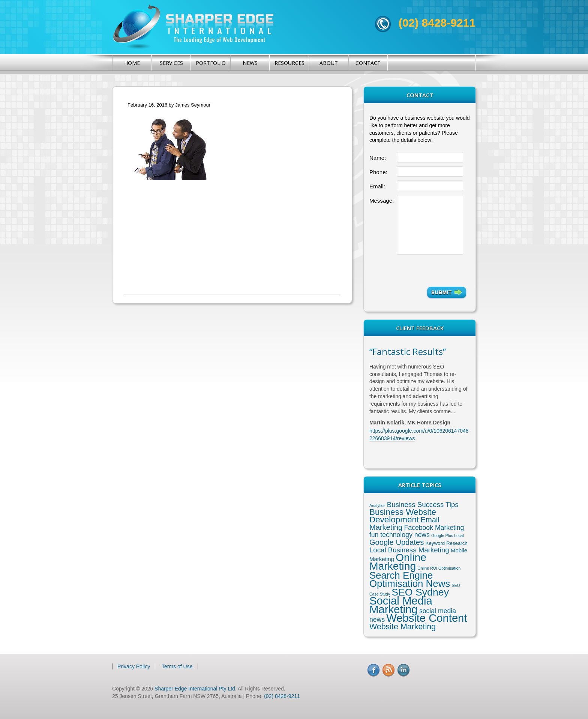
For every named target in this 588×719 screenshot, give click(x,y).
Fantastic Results (408, 351)
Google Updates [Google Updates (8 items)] (397, 542)
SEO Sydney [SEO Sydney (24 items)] (420, 592)
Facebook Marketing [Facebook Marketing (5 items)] (434, 528)
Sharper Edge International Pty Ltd (195, 689)
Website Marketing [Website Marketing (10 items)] (403, 627)
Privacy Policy (134, 666)
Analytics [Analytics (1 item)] (377, 505)
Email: (377, 186)
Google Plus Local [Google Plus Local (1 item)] (448, 535)
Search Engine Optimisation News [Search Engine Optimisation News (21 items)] (410, 579)
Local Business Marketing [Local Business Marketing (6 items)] (409, 550)
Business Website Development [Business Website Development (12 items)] (403, 516)
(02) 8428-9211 (437, 23)
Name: (378, 158)
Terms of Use (177, 666)
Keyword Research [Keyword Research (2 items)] (447, 543)
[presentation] (431, 271)
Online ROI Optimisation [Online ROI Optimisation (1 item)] (439, 568)
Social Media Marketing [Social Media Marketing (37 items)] (401, 605)
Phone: (378, 172)
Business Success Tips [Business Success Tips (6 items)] (423, 505)
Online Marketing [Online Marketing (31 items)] (398, 562)
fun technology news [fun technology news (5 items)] (400, 535)
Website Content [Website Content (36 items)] (427, 618)
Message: (382, 201)
